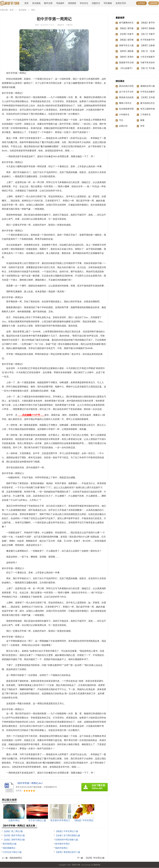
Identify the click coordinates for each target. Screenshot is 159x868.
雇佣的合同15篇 (148, 86)
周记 (33, 10)
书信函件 (60, 3)
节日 (121, 120)
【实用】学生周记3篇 (95, 858)
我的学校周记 (61, 848)
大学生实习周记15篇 (12, 852)
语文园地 (36, 3)
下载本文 (69, 25)
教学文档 (48, 3)
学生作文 (84, 3)
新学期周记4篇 (10, 844)
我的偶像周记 (9, 848)
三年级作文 (145, 115)
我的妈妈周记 (16, 858)
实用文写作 (121, 3)
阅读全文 (61, 25)
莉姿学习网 (76, 865)
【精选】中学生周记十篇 (67, 831)
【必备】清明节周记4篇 (14, 840)
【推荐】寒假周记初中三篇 (68, 852)
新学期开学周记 (62, 844)
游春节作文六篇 (126, 46)
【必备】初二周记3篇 (13, 831)
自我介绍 (123, 126)
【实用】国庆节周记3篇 (14, 836)
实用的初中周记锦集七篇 (67, 840)
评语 (142, 126)
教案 (142, 120)
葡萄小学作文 (125, 103)
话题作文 (96, 3)
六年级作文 (124, 115)
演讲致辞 (72, 3)
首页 (26, 3)
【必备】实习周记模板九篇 (68, 836)
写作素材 (108, 3)
